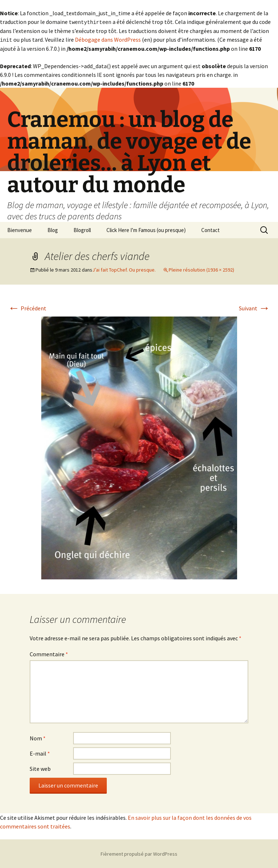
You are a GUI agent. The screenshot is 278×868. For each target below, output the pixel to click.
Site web (40, 768)
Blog (53, 229)
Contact (210, 229)
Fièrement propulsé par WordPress (139, 853)
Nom (38, 737)
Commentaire (49, 653)
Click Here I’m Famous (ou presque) (146, 229)
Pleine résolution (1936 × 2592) (201, 269)
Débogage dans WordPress (108, 39)
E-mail (40, 753)
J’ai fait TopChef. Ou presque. (124, 269)
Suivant (254, 307)
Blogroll (82, 229)
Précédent (27, 307)
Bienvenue (20, 229)
